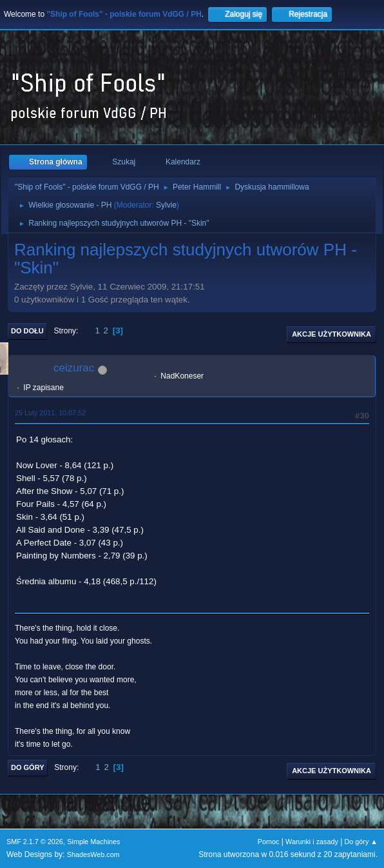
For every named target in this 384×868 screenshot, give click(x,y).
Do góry (28, 767)
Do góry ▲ (361, 842)
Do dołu (27, 331)
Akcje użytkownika (331, 334)
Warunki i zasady (312, 842)
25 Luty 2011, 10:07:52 (50, 413)
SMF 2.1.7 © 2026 (35, 842)
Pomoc (269, 842)
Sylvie (166, 205)
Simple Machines (93, 842)
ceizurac (74, 368)
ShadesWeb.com (93, 854)
